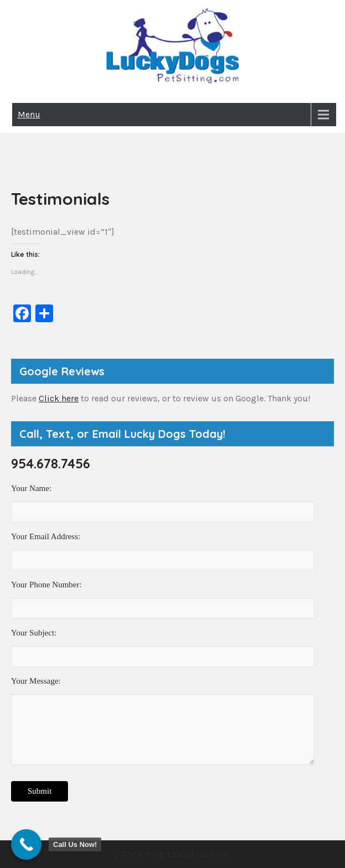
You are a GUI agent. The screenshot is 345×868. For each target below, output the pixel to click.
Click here (59, 398)
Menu (29, 114)
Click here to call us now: (172, 856)
